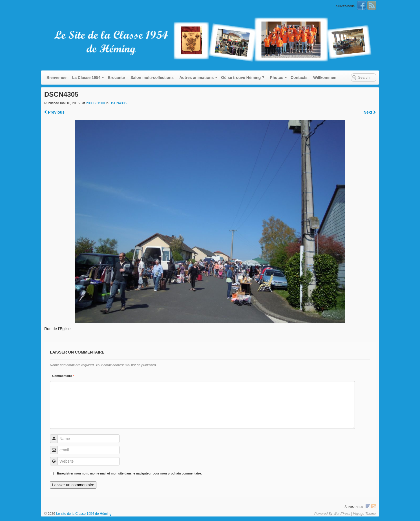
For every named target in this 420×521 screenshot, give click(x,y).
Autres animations (196, 78)
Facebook (362, 5)
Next (370, 112)
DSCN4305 (118, 103)
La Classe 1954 (86, 78)
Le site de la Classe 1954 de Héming (83, 514)
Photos (277, 78)
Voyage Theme (364, 514)
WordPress (342, 514)
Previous (54, 112)
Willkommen (325, 78)
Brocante (116, 78)
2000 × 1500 (95, 103)
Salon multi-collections (152, 78)
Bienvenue (57, 78)
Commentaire (63, 376)
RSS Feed (372, 5)
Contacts (299, 78)
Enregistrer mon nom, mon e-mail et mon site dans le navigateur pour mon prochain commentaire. (129, 473)
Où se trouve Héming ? (243, 78)
